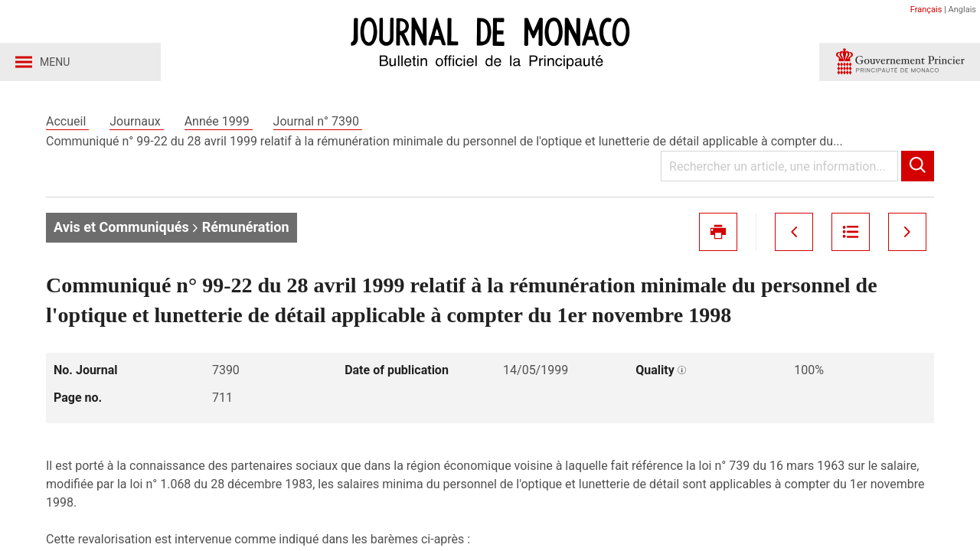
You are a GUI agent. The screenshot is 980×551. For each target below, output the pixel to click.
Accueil (67, 121)
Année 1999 (219, 121)
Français (926, 10)
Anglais (962, 10)
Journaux (136, 121)
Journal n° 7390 (318, 121)
